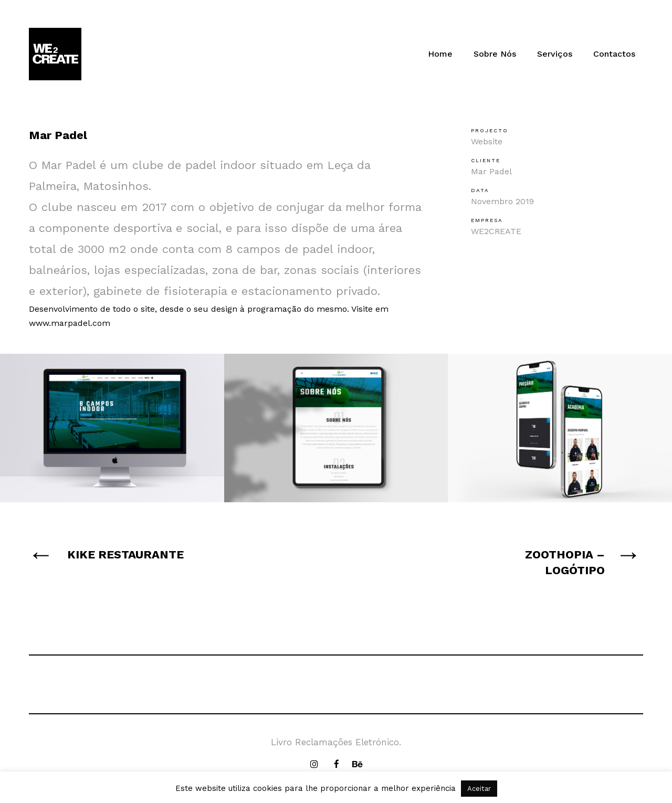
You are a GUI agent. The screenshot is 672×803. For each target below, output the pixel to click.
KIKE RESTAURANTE (125, 554)
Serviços (555, 54)
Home (440, 54)
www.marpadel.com (70, 323)
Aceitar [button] (479, 789)
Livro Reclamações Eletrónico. (336, 742)
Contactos (614, 54)
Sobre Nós (495, 54)
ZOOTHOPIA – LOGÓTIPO (565, 562)
